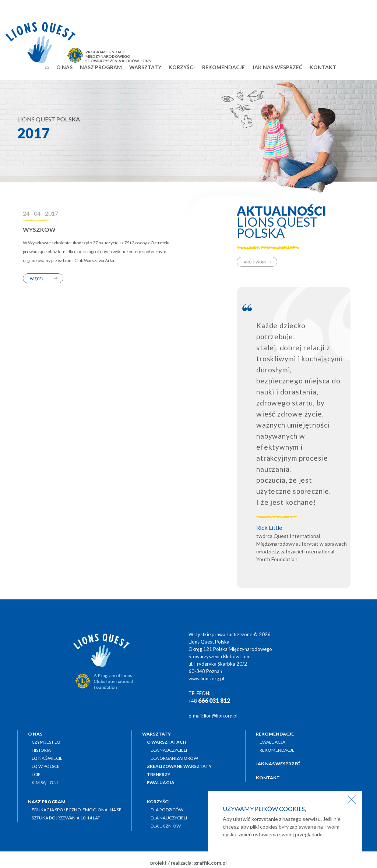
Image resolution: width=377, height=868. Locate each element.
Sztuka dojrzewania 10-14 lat (66, 818)
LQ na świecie (47, 758)
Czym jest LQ (46, 742)
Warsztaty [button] (145, 67)
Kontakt (323, 67)
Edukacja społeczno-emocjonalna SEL (78, 810)
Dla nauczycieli (169, 750)
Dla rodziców (167, 810)
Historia (41, 750)
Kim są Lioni (45, 782)
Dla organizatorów (174, 758)
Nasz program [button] (101, 67)
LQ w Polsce (46, 766)
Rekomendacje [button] (223, 67)
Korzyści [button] (182, 67)
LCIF (36, 774)
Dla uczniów (166, 826)
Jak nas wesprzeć (277, 67)
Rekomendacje (277, 750)
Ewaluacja (272, 742)
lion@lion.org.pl (221, 716)
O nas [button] (64, 67)
